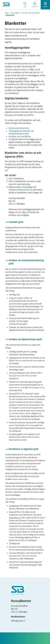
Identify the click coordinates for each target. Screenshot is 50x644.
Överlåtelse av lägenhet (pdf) (24, 449)
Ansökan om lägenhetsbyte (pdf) (25, 340)
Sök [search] (25, 5)
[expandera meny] (45, 5)
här (6, 170)
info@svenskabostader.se (17, 69)
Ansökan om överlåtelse (20, 136)
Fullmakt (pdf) (16, 222)
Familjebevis (14, 358)
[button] (35, 5)
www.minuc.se (15, 518)
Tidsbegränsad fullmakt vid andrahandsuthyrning (21, 132)
